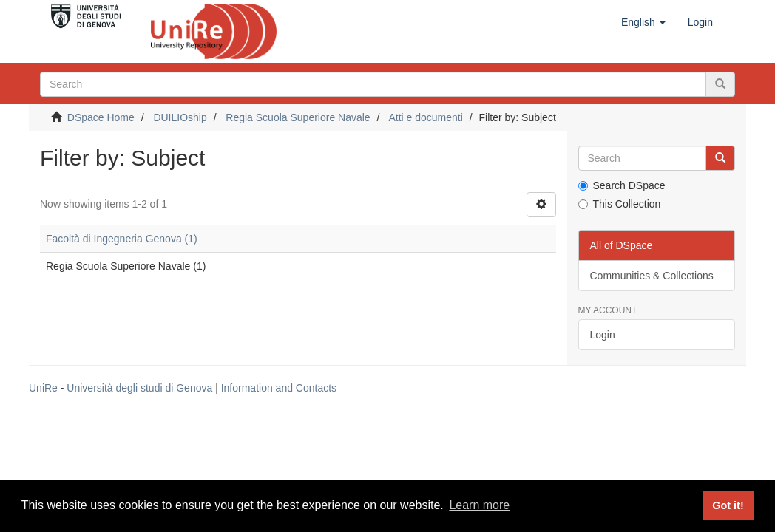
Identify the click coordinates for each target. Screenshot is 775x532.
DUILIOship (180, 117)
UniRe (43, 388)
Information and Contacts (279, 388)
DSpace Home (101, 117)
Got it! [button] (728, 505)
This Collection (620, 204)
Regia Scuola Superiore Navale (298, 117)
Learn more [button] (479, 505)
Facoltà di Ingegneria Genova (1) (122, 239)
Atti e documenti (425, 117)
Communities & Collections (652, 276)
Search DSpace (622, 185)
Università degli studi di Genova (139, 388)
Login (603, 335)
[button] (643, 22)
